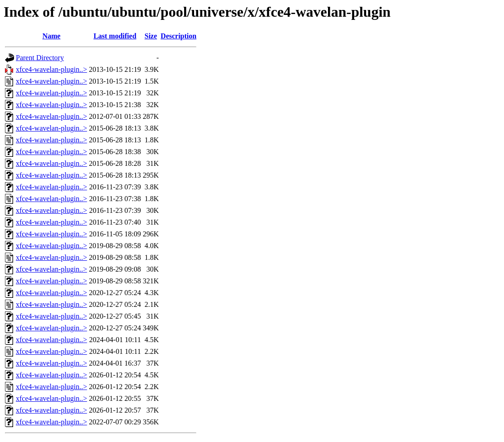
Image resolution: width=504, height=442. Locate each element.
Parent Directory (40, 58)
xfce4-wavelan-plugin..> (51, 69)
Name (52, 36)
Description (178, 36)
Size (151, 36)
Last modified (115, 36)
